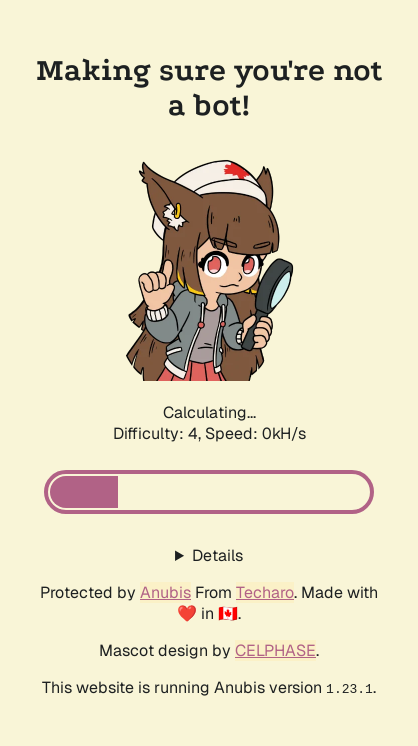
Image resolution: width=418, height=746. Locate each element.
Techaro (265, 592)
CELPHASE (275, 650)
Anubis (165, 592)
